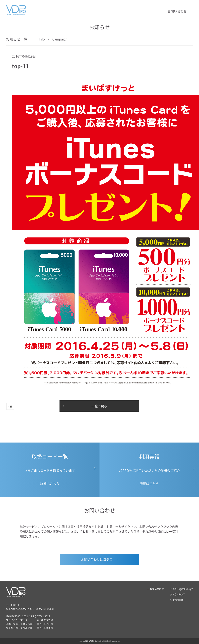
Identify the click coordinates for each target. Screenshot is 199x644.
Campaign (60, 39)
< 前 (10, 406)
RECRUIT (178, 600)
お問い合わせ (177, 11)
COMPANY (179, 594)
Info (42, 39)
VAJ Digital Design (183, 589)
